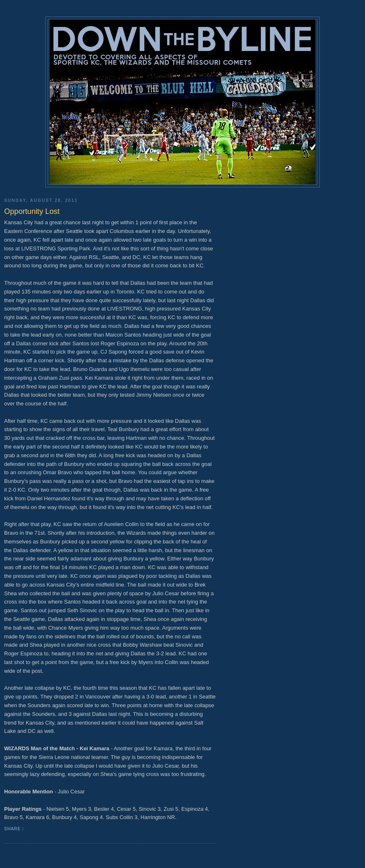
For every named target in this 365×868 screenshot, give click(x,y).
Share (12, 829)
